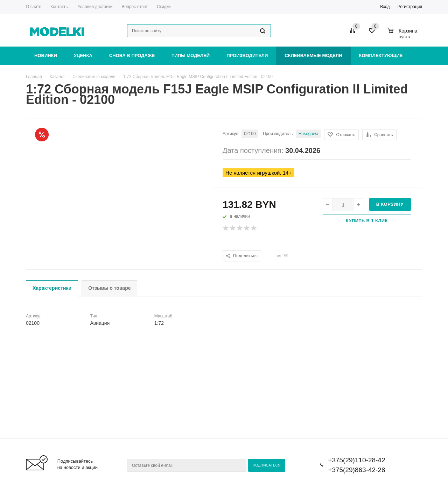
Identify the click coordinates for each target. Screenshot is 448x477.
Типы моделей (191, 55)
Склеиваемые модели (313, 55)
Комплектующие (381, 55)
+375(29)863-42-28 (356, 470)
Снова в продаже (132, 55)
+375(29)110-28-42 (356, 460)
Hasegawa (309, 134)
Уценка (83, 55)
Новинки (46, 55)
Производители (247, 55)
